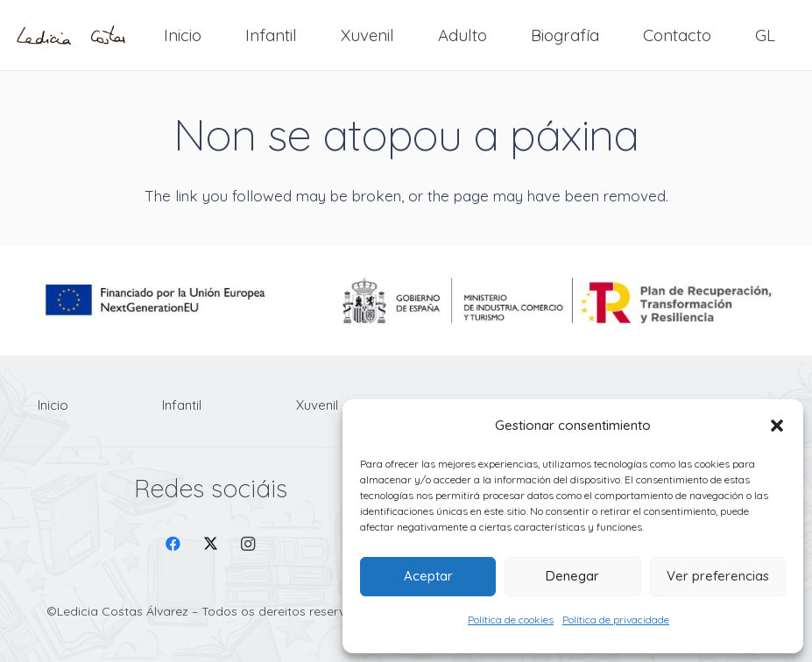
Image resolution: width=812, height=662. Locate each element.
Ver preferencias (718, 576)
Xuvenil (317, 405)
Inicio (53, 405)
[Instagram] (248, 544)
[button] (777, 426)
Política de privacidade (616, 620)
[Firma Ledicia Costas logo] (71, 35)
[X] (211, 544)
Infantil (182, 405)
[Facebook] (174, 544)
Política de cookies (511, 620)
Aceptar (428, 576)
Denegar (572, 576)
